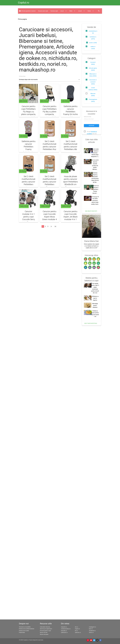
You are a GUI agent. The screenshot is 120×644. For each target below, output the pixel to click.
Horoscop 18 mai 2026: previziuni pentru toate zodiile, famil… (95, 293)
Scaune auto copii (43, 32)
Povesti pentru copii (45, 631)
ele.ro (76, 627)
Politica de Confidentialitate (27, 629)
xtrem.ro (91, 632)
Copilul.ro (24, 3)
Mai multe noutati (91, 304)
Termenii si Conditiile (25, 627)
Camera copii (54, 32)
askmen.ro (78, 632)
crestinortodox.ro (66, 629)
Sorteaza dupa (22, 97)
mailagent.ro (92, 627)
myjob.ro (77, 629)
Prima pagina (22, 40)
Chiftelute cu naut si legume (95, 484)
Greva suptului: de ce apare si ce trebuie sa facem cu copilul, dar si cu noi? (91, 360)
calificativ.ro (64, 632)
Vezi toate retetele (91, 509)
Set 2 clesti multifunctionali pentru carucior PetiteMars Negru (28, 202)
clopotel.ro (64, 627)
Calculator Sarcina (45, 627)
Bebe (73, 32)
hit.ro (76, 631)
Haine (91, 32)
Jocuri (64, 32)
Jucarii (82, 32)
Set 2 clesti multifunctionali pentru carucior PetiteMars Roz (49, 166)
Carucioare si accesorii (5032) (93, 103)
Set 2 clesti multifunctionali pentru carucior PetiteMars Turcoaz (49, 202)
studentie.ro (92, 631)
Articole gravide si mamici (28, 32)
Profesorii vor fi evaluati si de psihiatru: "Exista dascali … (95, 282)
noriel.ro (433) (93, 63)
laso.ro (91, 629)
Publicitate (22, 632)
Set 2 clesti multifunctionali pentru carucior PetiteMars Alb (70, 166)
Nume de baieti (44, 634)
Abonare (92, 168)
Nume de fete (44, 632)
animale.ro (64, 631)
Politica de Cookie (24, 631)
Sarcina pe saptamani (46, 629)
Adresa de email (87, 159)
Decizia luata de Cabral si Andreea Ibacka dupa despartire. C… (95, 245)
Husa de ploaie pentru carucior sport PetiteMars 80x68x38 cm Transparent (70, 202)
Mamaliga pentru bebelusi (95, 491)
